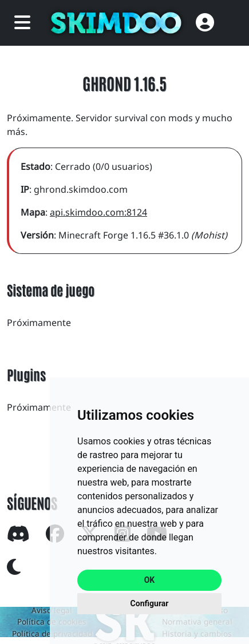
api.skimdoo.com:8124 (98, 212)
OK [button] (150, 580)
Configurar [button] (150, 603)
